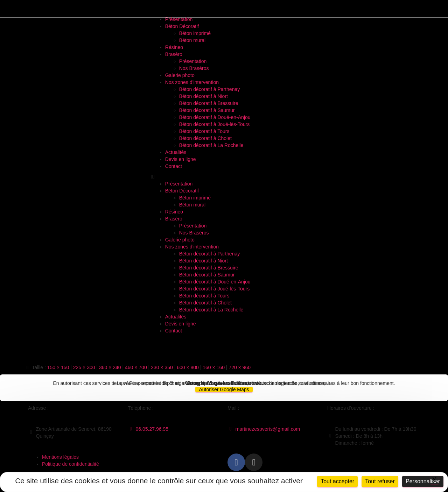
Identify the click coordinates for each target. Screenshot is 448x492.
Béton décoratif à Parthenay (210, 89)
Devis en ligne (181, 159)
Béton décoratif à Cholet (205, 138)
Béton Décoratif (182, 26)
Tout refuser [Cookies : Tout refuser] (380, 481)
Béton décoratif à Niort (204, 96)
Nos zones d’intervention (192, 82)
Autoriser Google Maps (224, 389)
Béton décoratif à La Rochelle (211, 145)
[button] (224, 177)
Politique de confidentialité (71, 464)
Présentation (179, 19)
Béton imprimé (195, 33)
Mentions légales (60, 457)
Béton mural (192, 40)
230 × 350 (162, 367)
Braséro (174, 54)
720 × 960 (240, 367)
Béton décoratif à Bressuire (209, 103)
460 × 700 (136, 367)
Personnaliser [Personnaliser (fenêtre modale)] (423, 481)
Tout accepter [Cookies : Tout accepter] (337, 481)
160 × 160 (214, 367)
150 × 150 (58, 367)
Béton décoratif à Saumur (207, 110)
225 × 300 (84, 367)
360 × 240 (110, 367)
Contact (174, 166)
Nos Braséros (194, 68)
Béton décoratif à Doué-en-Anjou (215, 117)
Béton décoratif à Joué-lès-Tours (215, 124)
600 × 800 (188, 367)
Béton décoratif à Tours (204, 131)
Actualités (176, 152)
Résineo (174, 47)
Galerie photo (180, 75)
